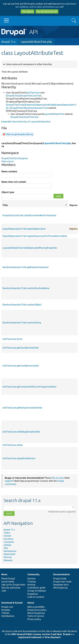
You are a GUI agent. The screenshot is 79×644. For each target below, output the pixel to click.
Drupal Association (37, 610)
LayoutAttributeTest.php (36, 42)
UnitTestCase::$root (12, 339)
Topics (7, 533)
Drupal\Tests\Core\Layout (15, 158)
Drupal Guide (60, 579)
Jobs (4, 591)
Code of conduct (36, 597)
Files (6, 548)
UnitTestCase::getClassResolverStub (21, 348)
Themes (5, 613)
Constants (9, 542)
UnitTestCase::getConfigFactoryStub (21, 366)
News (4, 574)
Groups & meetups (37, 591)
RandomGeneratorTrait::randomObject (22, 305)
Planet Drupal (8, 579)
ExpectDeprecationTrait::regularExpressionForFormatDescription (35, 236)
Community (33, 574)
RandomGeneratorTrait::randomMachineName (26, 288)
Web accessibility (36, 607)
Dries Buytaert (53, 637)
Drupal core (7, 607)
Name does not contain (14, 182)
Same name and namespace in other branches (29, 64)
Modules (6, 610)
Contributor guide (36, 588)
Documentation (61, 574)
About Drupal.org (36, 613)
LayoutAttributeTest (54, 114)
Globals (7, 545)
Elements (8, 560)
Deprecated (9, 554)
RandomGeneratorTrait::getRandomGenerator (26, 267)
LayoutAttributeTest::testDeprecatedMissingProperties (30, 248)
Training (31, 582)
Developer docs (61, 585)
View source (7, 161)
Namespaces (10, 551)
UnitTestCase (33, 93)
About (31, 603)
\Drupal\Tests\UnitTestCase (24, 117)
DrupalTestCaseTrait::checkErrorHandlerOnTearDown (29, 215)
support (9, 481)
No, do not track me (47, 11)
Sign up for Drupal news (13, 585)
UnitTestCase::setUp (13, 445)
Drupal (67, 634)
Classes (7, 536)
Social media (8, 582)
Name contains (9, 171)
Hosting (31, 585)
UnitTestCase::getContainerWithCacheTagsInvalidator (30, 387)
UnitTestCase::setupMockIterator (19, 458)
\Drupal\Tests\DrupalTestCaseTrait (24, 96)
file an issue (58, 478)
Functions (9, 539)
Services (8, 557)
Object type (8, 192)
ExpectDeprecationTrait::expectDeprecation (24, 229)
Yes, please (28, 11)
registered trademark (30, 637)
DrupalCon (33, 594)
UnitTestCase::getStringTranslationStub (22, 408)
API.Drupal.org (60, 588)
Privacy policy (34, 619)
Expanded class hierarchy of (26, 122)
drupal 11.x (8, 42)
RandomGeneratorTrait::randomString (22, 323)
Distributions (8, 616)
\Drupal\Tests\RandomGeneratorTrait (29, 108)
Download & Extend (12, 603)
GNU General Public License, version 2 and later (37, 634)
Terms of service (36, 616)
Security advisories (11, 588)
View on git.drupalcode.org (19, 134)
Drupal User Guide (62, 582)
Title (35, 205)
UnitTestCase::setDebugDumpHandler (21, 432)
